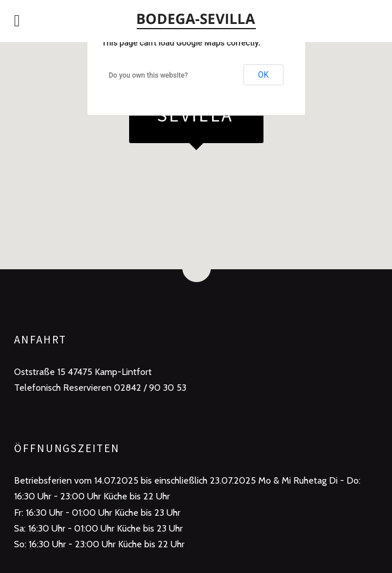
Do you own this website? (148, 75)
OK (263, 75)
